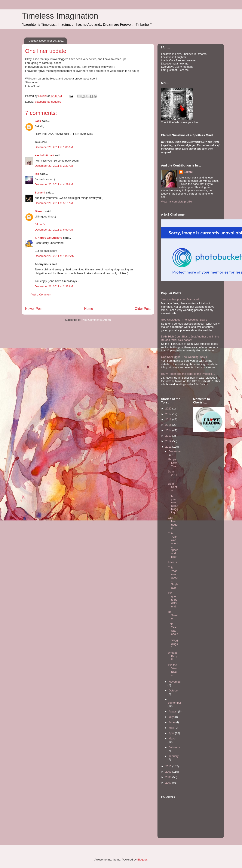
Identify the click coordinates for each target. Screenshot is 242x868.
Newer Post (34, 309)
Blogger (142, 860)
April (172, 733)
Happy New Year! (173, 463)
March (172, 738)
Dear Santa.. (172, 487)
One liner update (173, 523)
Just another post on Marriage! (180, 299)
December (175, 451)
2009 (169, 772)
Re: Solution (173, 615)
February (174, 747)
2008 (169, 777)
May (172, 728)
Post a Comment (41, 295)
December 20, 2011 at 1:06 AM (54, 147)
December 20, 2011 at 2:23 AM (54, 166)
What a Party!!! (173, 656)
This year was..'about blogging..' (173, 504)
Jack (38, 121)
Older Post (143, 309)
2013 (169, 436)
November (175, 682)
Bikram (40, 211)
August (173, 711)
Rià (37, 174)
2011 (169, 447)
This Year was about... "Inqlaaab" (173, 578)
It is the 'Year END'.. (173, 670)
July (171, 717)
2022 (169, 409)
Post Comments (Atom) (96, 320)
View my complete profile (177, 202)
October (174, 690)
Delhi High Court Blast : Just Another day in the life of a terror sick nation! (190, 338)
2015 (169, 425)
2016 (169, 419)
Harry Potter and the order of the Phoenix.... (188, 374)
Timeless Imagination (60, 16)
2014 (169, 430)
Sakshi (188, 172)
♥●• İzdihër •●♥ (44, 155)
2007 (169, 783)
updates (56, 102)
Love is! (173, 562)
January (174, 756)
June (172, 722)
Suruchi (40, 193)
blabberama (42, 102)
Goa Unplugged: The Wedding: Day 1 (184, 357)
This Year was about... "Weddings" (173, 636)
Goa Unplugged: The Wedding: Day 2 (184, 320)
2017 (169, 414)
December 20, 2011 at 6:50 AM (54, 230)
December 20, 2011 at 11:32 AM (55, 256)
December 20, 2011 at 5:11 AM (54, 203)
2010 (169, 766)
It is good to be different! (173, 600)
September (174, 703)
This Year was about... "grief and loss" (173, 545)
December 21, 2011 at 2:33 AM (54, 286)
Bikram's (40, 224)
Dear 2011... (173, 475)
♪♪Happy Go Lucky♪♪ (49, 238)
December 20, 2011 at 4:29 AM (54, 184)
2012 (169, 441)
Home (89, 309)
